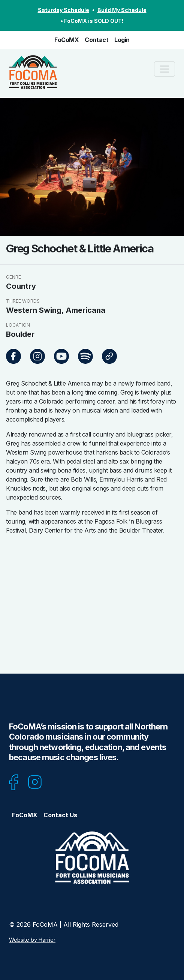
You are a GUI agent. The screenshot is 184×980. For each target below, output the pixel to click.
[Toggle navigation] (165, 69)
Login (122, 40)
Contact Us (60, 815)
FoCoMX (67, 40)
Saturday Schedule (64, 10)
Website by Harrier (32, 940)
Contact (96, 40)
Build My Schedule (122, 10)
